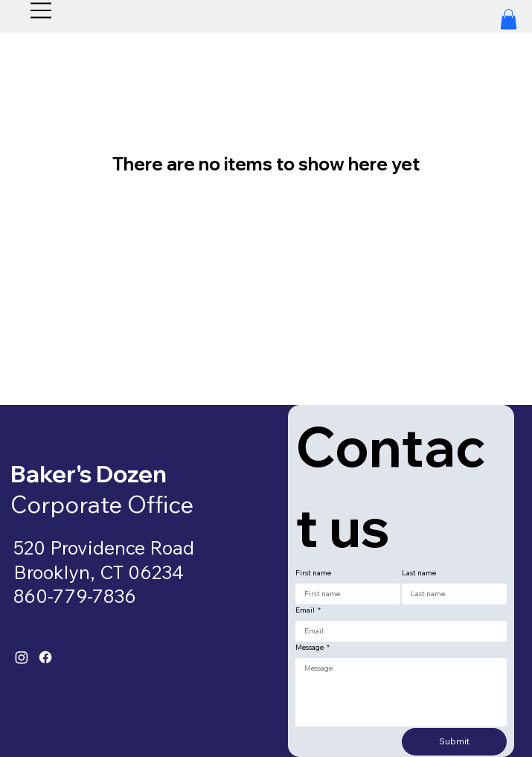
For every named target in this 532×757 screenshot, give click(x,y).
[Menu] (42, 10)
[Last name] (450, 594)
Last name (419, 573)
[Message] (401, 692)
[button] (509, 19)
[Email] (397, 631)
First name (313, 573)
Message (313, 648)
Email (308, 610)
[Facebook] (45, 657)
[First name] (343, 594)
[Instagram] (22, 657)
